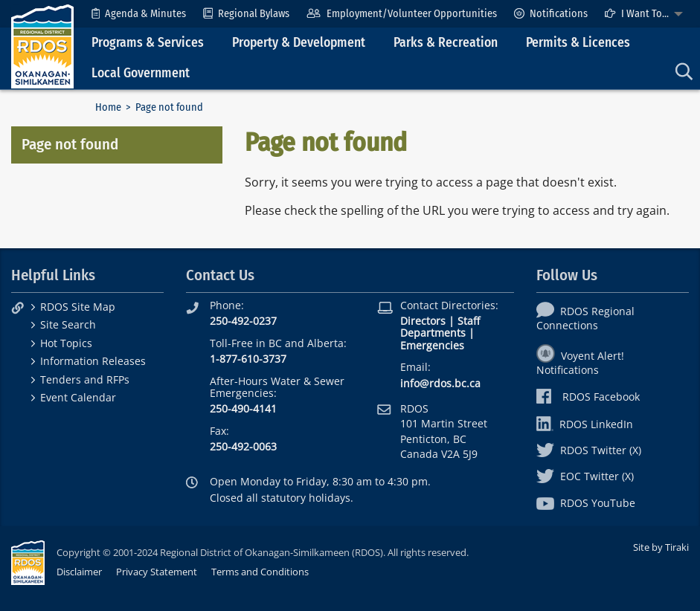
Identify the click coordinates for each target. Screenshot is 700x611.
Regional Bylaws (246, 14)
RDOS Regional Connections (585, 318)
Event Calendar (78, 397)
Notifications (551, 14)
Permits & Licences (578, 43)
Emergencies (432, 345)
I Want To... (637, 14)
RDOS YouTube (586, 503)
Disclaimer (79, 572)
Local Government (141, 73)
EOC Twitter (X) (585, 476)
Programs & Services (148, 43)
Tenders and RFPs (85, 379)
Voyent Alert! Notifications (580, 363)
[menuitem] (139, 14)
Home (108, 107)
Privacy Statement (157, 572)
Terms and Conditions (260, 572)
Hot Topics (66, 343)
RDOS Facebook (588, 397)
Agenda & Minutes (139, 14)
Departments (433, 333)
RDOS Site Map (78, 307)
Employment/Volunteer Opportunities (401, 14)
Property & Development (299, 43)
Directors (423, 321)
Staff (469, 321)
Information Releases (93, 361)
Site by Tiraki (661, 547)
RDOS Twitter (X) (589, 450)
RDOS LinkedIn (585, 424)
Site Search (68, 324)
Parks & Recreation (446, 43)
